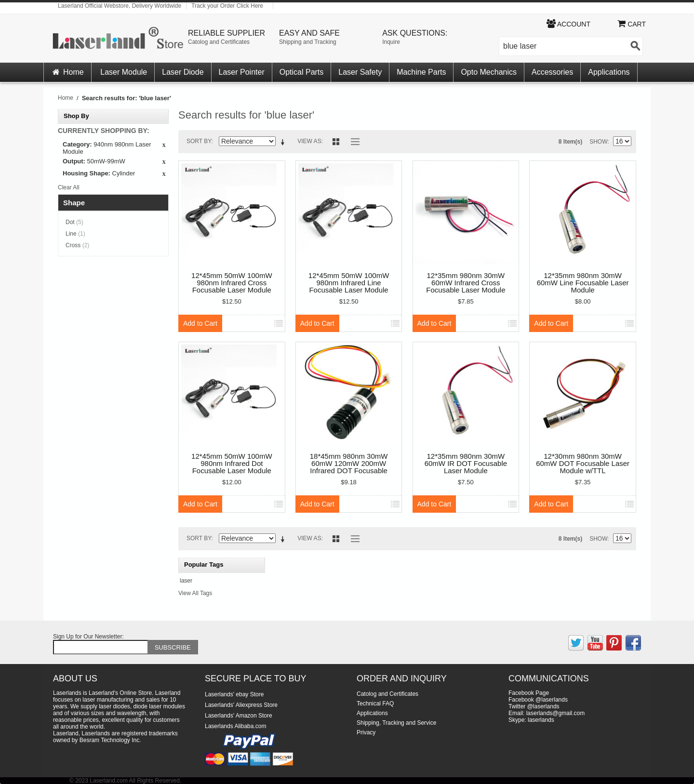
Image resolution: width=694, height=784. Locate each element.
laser (186, 581)
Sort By (199, 141)
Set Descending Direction (284, 143)
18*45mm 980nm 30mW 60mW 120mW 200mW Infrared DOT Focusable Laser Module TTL (349, 464)
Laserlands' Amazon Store (239, 716)
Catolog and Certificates (219, 42)
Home (67, 72)
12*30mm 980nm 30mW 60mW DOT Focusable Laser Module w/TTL (583, 464)
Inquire (391, 42)
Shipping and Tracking (308, 42)
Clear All (69, 187)
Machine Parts (421, 72)
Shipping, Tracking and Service (396, 723)
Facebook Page (529, 693)
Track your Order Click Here (227, 6)
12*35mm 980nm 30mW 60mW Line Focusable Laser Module (583, 283)
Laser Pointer (242, 72)
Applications (609, 72)
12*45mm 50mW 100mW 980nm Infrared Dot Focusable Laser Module (232, 464)
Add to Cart (200, 323)
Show (598, 142)
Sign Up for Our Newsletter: (88, 637)
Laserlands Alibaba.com (235, 726)
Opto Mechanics (489, 72)
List (353, 142)
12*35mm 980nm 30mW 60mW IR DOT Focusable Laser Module (466, 464)
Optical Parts (302, 72)
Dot (74, 222)
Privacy (366, 732)
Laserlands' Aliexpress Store (241, 705)
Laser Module (124, 72)
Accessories (552, 72)
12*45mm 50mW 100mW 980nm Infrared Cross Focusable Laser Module (232, 283)
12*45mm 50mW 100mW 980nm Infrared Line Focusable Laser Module (349, 283)
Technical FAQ (375, 704)
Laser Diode (183, 72)
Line (75, 234)
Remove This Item (164, 146)
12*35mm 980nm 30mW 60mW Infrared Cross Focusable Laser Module (466, 283)
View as (309, 141)
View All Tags (195, 593)
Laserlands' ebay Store (234, 694)
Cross (77, 245)
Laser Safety (360, 72)
